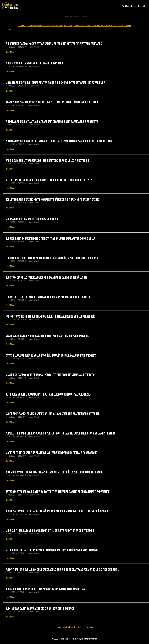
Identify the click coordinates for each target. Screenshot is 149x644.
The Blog (125, 6)
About (133, 6)
